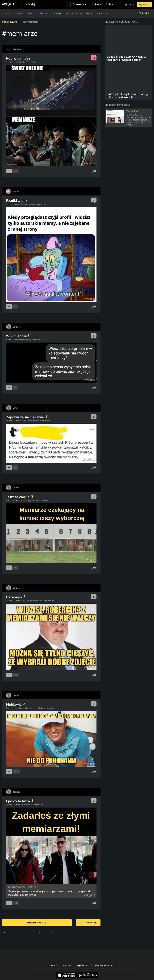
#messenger (20, 340)
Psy (7, 501)
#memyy (29, 340)
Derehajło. (16, 597)
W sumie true (18, 336)
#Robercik (43, 601)
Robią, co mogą (18, 58)
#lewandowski (28, 805)
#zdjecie (19, 601)
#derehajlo (52, 601)
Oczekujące (80, 4)
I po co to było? (20, 801)
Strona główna (10, 22)
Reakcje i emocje (74, 13)
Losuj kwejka (88, 923)
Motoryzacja (103, 13)
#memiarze (31, 62)
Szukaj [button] (146, 13)
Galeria (30, 13)
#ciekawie (28, 421)
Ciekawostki (44, 13)
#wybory (17, 501)
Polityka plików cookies (102, 965)
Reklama (67, 965)
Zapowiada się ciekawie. (27, 417)
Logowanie (129, 4)
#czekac (35, 501)
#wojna (26, 601)
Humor (19, 13)
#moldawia (19, 708)
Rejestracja (144, 4)
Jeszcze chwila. (20, 497)
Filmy (98, 4)
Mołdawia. (16, 704)
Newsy (89, 13)
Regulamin (82, 965)
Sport (8, 708)
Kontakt (55, 965)
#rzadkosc (32, 204)
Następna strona (37, 923)
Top (111, 4)
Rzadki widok (17, 201)
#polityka (20, 421)
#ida (26, 708)
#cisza (23, 501)
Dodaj (31, 4)
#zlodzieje (24, 204)
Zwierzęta (7, 13)
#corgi (29, 501)
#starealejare (21, 62)
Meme (8, 204)
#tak (17, 204)
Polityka (58, 13)
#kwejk (19, 805)
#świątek (50, 708)
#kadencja (37, 421)
